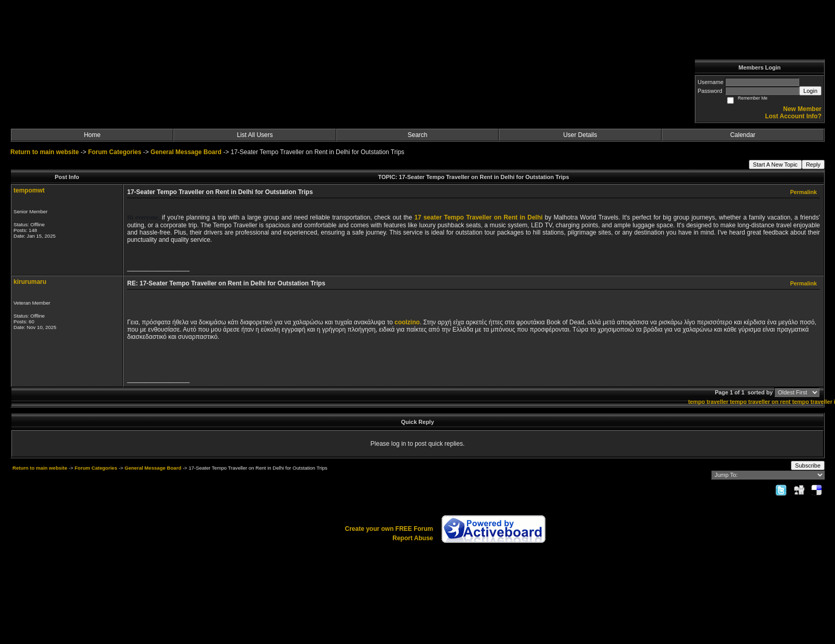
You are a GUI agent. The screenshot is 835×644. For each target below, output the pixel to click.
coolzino (407, 322)
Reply (813, 165)
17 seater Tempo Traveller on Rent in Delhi (478, 217)
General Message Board (186, 152)
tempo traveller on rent (760, 402)
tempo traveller (708, 402)
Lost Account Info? (793, 116)
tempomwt (29, 190)
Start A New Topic (775, 165)
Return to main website (45, 152)
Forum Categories (115, 152)
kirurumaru (30, 282)
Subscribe (808, 465)
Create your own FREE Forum (389, 529)
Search (417, 135)
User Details (580, 135)
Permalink (803, 192)
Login (810, 91)
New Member (802, 109)
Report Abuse (413, 538)
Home (92, 135)
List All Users (255, 135)
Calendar (743, 135)
